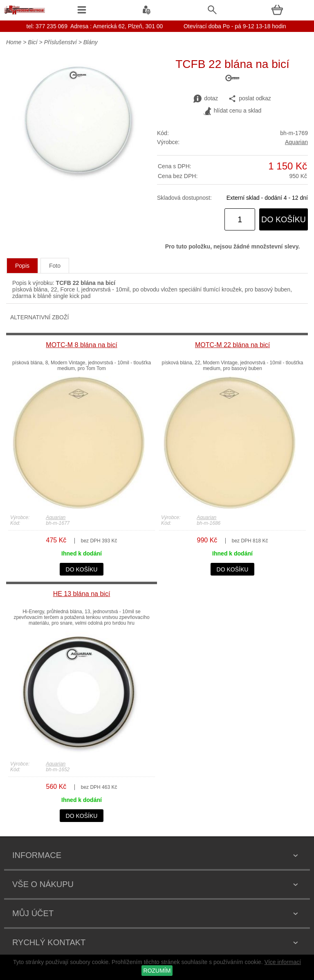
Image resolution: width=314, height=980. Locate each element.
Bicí (33, 42)
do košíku (284, 219)
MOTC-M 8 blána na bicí (81, 345)
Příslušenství (61, 42)
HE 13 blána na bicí (82, 594)
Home (14, 42)
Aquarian (296, 142)
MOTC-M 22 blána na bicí (232, 345)
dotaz (206, 99)
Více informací (283, 962)
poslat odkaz (250, 99)
